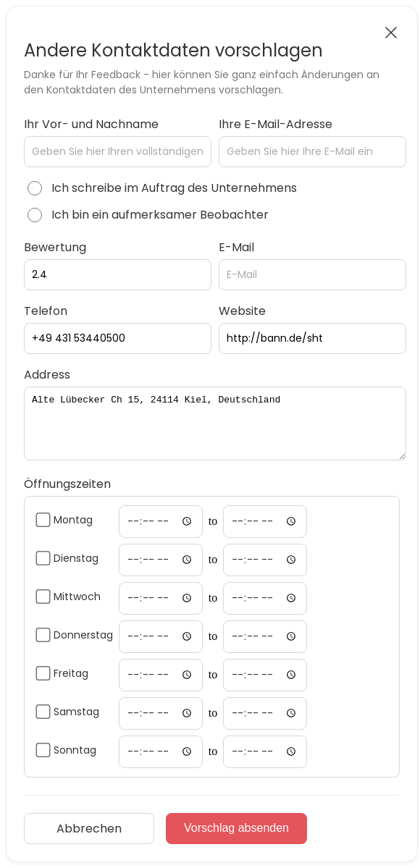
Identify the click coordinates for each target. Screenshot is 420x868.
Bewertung (55, 247)
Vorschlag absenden (236, 828)
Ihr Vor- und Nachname (91, 124)
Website (242, 311)
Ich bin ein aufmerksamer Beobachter (160, 215)
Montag (73, 520)
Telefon (46, 311)
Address (47, 375)
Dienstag (76, 558)
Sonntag (75, 750)
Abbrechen (89, 829)
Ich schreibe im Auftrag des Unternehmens (174, 188)
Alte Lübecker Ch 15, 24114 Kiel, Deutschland (215, 424)
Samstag (76, 712)
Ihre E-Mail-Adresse (276, 124)
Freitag (71, 673)
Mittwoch (77, 597)
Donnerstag (83, 635)
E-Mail (236, 247)
